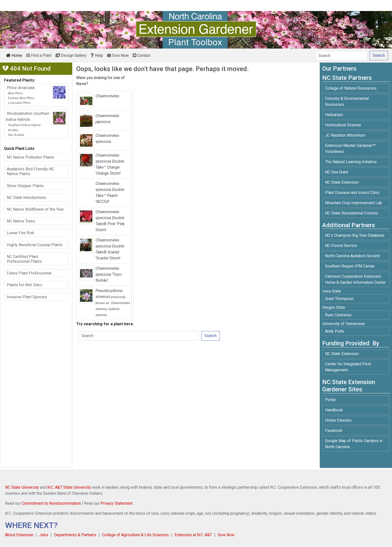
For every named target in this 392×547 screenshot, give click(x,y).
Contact (142, 55)
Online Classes (338, 420)
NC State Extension (342, 182)
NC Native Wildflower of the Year (35, 209)
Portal (330, 400)
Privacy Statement (116, 503)
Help (97, 55)
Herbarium (334, 115)
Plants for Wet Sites (24, 285)
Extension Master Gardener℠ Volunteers (350, 149)
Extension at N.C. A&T (193, 535)
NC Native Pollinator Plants (30, 157)
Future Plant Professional (29, 273)
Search (210, 336)
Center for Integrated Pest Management (348, 367)
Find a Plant (39, 55)
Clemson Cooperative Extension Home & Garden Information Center (355, 279)
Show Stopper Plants (25, 186)
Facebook (334, 431)
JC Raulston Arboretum (345, 135)
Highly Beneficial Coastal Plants (35, 245)
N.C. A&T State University (69, 487)
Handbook (334, 410)
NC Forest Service (341, 246)
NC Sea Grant (336, 172)
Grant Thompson (339, 299)
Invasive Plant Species (27, 297)
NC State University (22, 487)
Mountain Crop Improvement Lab (353, 203)
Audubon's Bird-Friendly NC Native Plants (30, 171)
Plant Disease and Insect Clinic (352, 193)
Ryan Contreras (338, 315)
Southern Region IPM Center (350, 266)
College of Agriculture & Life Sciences (135, 535)
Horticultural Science (343, 125)
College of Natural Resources (351, 88)
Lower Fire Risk (20, 233)
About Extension (19, 535)
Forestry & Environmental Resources (347, 101)
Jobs (44, 535)
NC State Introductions (26, 198)
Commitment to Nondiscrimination (51, 503)
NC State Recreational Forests (351, 213)
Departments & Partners (75, 535)
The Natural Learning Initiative (351, 162)
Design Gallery (71, 55)
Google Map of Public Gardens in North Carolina (354, 444)
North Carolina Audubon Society (353, 256)
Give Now (118, 55)
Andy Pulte (334, 331)
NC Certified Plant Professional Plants (24, 259)
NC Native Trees (21, 221)
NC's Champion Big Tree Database (355, 235)
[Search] (341, 56)
